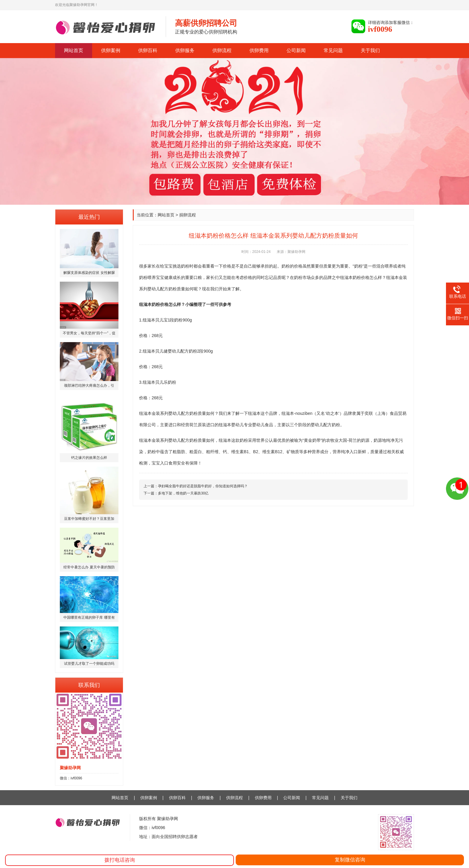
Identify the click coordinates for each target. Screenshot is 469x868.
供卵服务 (185, 50)
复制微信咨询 (350, 860)
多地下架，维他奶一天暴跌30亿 (183, 493)
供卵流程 (222, 50)
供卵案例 (111, 50)
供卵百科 (148, 50)
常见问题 (333, 50)
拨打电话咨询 (120, 860)
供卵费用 (259, 50)
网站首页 (74, 50)
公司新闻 (296, 50)
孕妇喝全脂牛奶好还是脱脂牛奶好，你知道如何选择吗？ (203, 486)
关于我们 (370, 50)
